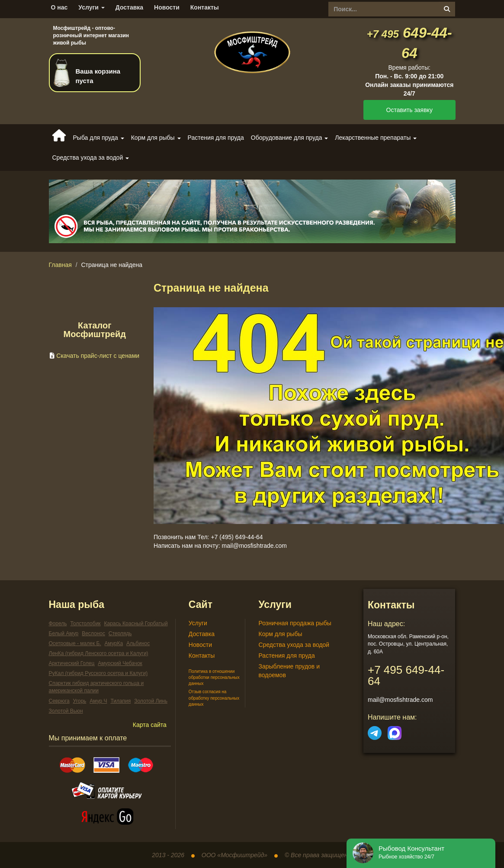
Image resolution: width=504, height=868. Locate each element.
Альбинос (138, 643)
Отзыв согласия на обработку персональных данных (214, 698)
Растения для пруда (216, 138)
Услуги (91, 7)
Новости (167, 7)
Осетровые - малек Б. (75, 643)
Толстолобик (85, 624)
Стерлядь (120, 633)
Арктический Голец (72, 663)
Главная (60, 265)
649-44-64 (406, 675)
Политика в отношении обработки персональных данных (214, 678)
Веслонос (93, 633)
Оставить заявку (409, 110)
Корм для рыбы (280, 634)
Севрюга (59, 701)
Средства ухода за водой (294, 645)
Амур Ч (98, 701)
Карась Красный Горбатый (136, 624)
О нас (59, 7)
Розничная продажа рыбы (295, 623)
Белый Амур (64, 633)
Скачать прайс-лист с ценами (98, 356)
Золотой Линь (151, 701)
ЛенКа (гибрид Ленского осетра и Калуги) (99, 653)
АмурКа (114, 643)
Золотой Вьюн (66, 711)
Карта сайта (150, 725)
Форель (58, 624)
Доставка (129, 7)
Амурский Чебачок (120, 663)
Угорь (80, 701)
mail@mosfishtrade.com (400, 700)
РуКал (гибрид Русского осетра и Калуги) (98, 673)
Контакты (205, 7)
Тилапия (120, 701)
